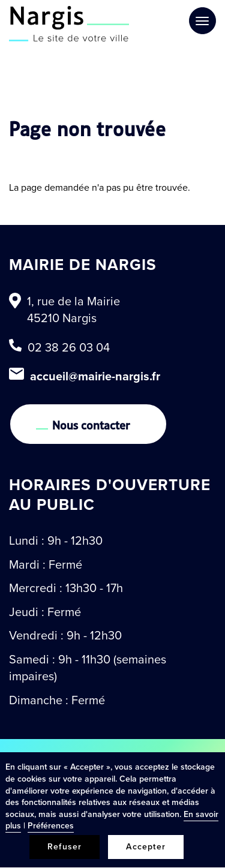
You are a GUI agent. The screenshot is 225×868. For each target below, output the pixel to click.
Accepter (146, 847)
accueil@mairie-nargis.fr (95, 376)
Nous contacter (91, 424)
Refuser (64, 847)
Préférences (51, 826)
